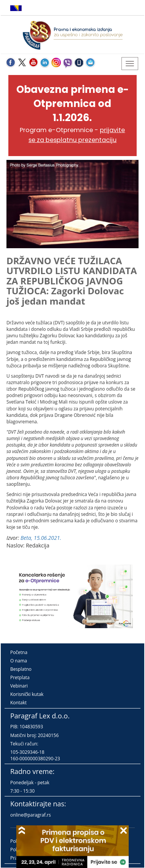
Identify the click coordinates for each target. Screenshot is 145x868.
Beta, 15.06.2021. (41, 538)
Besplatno (21, 669)
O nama (19, 661)
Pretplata (20, 677)
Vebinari (19, 686)
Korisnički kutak (27, 694)
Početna (19, 652)
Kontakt (18, 703)
